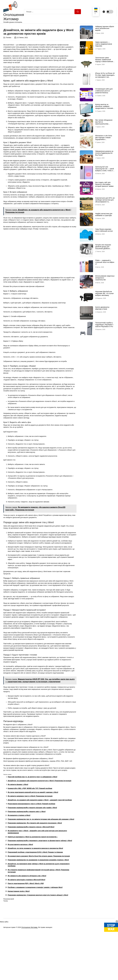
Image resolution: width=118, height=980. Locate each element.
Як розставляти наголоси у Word (20, 884)
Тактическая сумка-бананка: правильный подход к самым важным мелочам (104, 60)
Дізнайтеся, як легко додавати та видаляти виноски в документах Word (35, 888)
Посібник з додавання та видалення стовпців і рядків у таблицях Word (35, 927)
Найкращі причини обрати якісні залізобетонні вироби (105, 28)
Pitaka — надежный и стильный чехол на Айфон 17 (105, 262)
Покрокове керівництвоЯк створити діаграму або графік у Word (32, 847)
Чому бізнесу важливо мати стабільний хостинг (104, 230)
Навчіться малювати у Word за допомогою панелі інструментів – (33, 876)
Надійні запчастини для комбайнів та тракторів (104, 215)
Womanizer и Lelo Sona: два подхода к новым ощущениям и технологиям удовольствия (104, 139)
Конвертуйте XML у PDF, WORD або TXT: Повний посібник (30, 828)
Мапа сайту (4, 961)
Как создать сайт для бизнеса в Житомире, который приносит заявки (104, 184)
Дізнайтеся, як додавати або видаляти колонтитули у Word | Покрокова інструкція (40, 820)
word (12, 939)
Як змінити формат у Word (18, 824)
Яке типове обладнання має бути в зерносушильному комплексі (104, 123)
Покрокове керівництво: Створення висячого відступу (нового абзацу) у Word (38, 935)
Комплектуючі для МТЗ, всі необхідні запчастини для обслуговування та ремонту (105, 201)
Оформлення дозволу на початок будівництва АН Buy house (104, 153)
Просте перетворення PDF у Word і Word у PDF (26, 923)
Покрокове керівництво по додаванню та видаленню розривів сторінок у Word (38, 899)
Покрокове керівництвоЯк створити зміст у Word (27, 851)
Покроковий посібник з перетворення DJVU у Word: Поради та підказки (35, 892)
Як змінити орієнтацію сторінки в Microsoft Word (26, 919)
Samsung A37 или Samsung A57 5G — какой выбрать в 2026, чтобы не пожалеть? (105, 170)
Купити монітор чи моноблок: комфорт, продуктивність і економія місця (104, 107)
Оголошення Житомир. (30, 967)
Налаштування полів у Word (19, 931)
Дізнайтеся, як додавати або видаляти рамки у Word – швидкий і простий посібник (40, 840)
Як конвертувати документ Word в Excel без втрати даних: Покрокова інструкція (39, 896)
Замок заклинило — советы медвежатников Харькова (104, 44)
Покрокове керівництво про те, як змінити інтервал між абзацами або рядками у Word (41, 859)
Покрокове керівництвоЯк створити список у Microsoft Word (31, 867)
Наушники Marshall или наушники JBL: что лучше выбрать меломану (104, 293)
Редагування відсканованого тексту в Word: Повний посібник (31, 843)
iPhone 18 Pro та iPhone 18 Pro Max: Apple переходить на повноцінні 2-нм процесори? (105, 76)
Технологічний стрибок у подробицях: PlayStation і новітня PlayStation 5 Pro (104, 325)
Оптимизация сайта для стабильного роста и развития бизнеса (104, 91)
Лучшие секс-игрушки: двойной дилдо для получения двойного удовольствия (103, 248)
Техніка (8, 77)
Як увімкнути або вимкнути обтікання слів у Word (27, 915)
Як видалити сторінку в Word (19, 855)
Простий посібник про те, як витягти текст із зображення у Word (32, 816)
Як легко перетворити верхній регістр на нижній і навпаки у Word (33, 832)
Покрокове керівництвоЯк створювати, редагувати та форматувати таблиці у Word (40, 880)
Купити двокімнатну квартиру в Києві (102, 308)
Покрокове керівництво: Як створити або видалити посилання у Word (35, 863)
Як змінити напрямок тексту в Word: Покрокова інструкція (30, 836)
